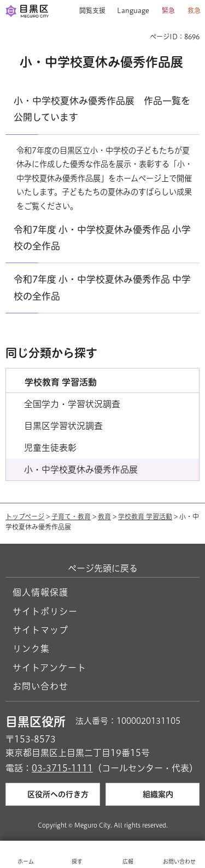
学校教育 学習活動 (145, 516)
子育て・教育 (71, 516)
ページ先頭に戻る (103, 568)
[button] (88, 11)
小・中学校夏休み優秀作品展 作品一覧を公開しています (102, 109)
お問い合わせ (40, 686)
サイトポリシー (45, 611)
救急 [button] (194, 10)
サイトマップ (40, 630)
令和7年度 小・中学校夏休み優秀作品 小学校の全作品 (102, 238)
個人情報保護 (40, 592)
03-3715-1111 (62, 768)
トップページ (25, 516)
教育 (104, 516)
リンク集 (31, 649)
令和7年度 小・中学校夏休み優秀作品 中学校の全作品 (102, 287)
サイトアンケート (49, 668)
